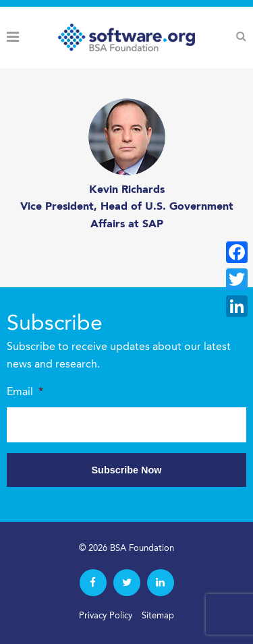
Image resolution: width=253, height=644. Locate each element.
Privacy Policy (106, 616)
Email (25, 392)
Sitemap (158, 616)
